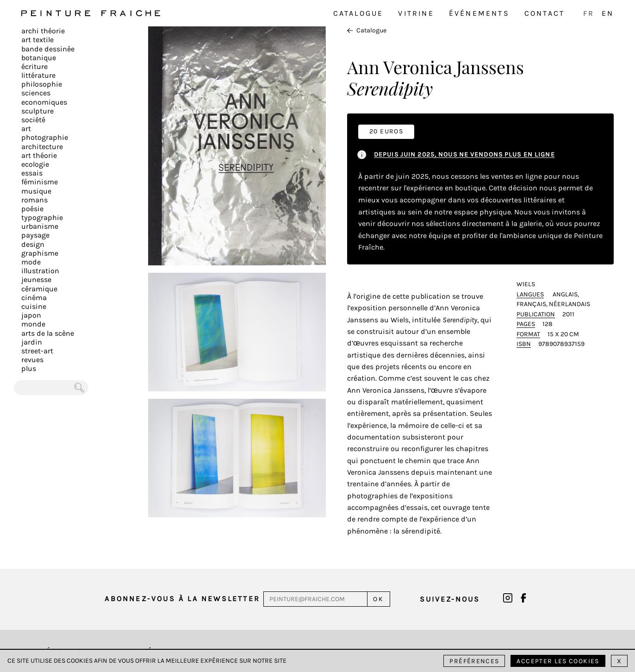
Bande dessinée (48, 49)
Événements (479, 13)
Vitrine (416, 13)
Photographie (45, 137)
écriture (34, 66)
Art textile (37, 40)
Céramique (39, 289)
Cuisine (34, 306)
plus (29, 368)
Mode (31, 262)
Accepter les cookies (558, 661)
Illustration (40, 271)
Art (26, 129)
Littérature (38, 75)
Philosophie (42, 84)
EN (608, 13)
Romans (34, 200)
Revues (32, 360)
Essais (32, 173)
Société (33, 120)
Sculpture (37, 111)
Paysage (35, 235)
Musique (36, 191)
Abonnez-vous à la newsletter (182, 599)
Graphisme (40, 253)
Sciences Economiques (44, 97)
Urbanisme (40, 226)
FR (589, 13)
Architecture (42, 147)
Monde (33, 324)
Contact (545, 13)
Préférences (474, 661)
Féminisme (40, 182)
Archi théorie (43, 31)
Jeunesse (36, 279)
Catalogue (358, 13)
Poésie (32, 209)
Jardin (32, 342)
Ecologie (35, 164)
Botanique (39, 58)
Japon (31, 315)
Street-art (37, 351)
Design (33, 244)
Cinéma (34, 298)
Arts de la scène (48, 333)
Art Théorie (39, 155)
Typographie (42, 217)
